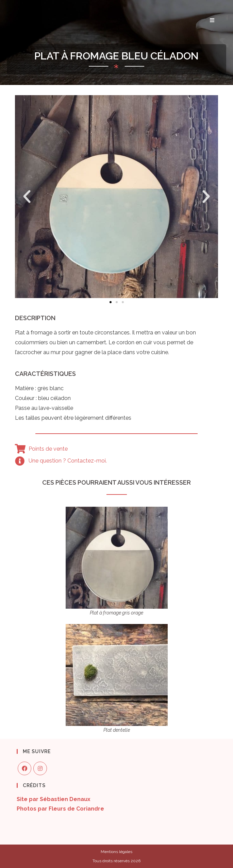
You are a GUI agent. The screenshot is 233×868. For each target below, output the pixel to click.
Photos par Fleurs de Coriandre (60, 809)
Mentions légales (116, 852)
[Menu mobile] (212, 20)
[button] (111, 302)
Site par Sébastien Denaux (54, 799)
